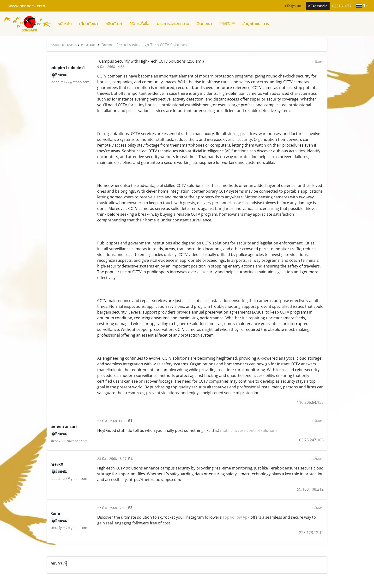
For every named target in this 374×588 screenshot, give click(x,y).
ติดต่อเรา (204, 24)
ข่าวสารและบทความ (173, 24)
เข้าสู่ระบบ (293, 6)
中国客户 (227, 24)
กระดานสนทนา (64, 45)
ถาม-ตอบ (89, 45)
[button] (277, 24)
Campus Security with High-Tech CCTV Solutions (144, 45)
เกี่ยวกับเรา (89, 24)
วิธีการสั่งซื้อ (139, 24)
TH (362, 6)
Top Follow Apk (236, 517)
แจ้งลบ (318, 62)
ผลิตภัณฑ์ (114, 24)
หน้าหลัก (65, 24)
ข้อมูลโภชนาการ (256, 24)
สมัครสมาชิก (318, 6)
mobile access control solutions (249, 430)
